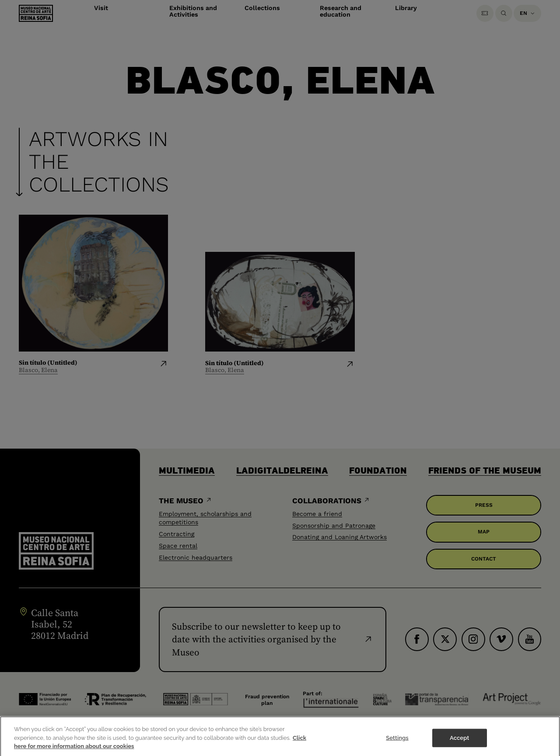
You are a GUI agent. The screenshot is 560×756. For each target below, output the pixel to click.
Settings (397, 742)
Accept (459, 742)
